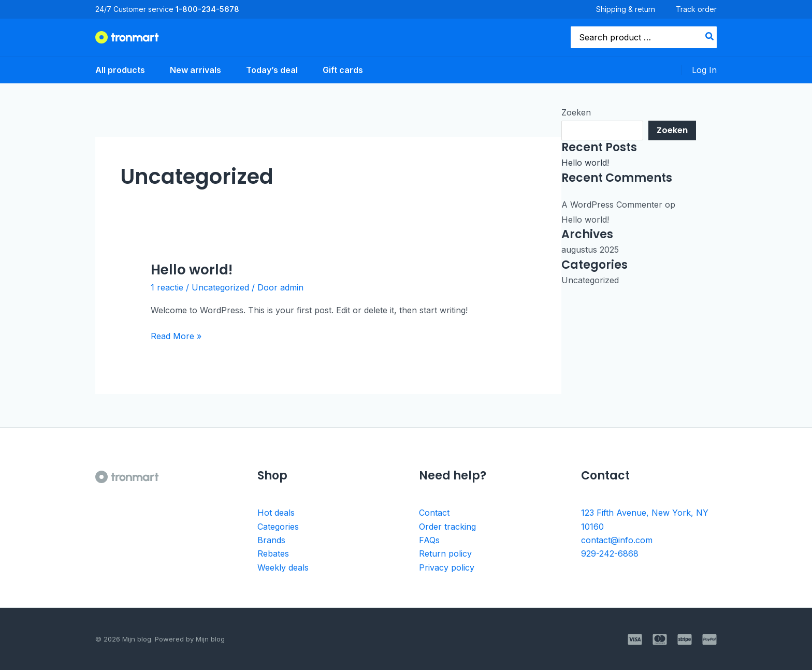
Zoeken (576, 112)
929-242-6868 (610, 554)
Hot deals (276, 513)
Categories (278, 527)
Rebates (273, 554)
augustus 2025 (590, 250)
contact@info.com (617, 540)
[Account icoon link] (704, 70)
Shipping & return (626, 9)
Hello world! (192, 270)
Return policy (445, 554)
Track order (696, 9)
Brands (271, 540)
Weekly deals (283, 567)
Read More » (176, 335)
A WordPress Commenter (612, 205)
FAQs (429, 540)
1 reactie (167, 287)
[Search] (710, 37)
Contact (434, 513)
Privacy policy (447, 567)
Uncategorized (220, 287)
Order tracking (447, 527)
